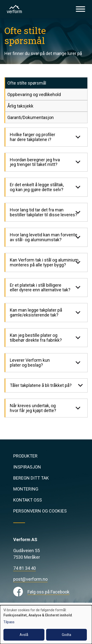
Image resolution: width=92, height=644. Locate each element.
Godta (66, 635)
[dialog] (46, 625)
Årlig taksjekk (20, 106)
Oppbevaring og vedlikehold (34, 94)
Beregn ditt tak (31, 478)
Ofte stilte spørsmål (27, 83)
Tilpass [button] (9, 622)
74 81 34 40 (25, 568)
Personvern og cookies (40, 511)
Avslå (24, 635)
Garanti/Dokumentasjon (31, 117)
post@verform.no (30, 579)
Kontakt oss (28, 500)
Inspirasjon (27, 467)
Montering (26, 489)
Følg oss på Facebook (48, 592)
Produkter (25, 456)
